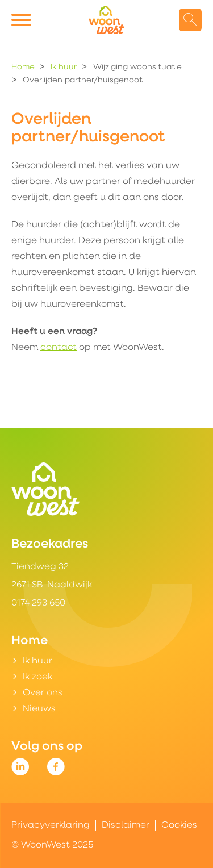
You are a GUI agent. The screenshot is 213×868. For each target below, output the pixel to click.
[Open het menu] (23, 20)
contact (59, 348)
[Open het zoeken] (190, 20)
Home (23, 67)
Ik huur (64, 67)
